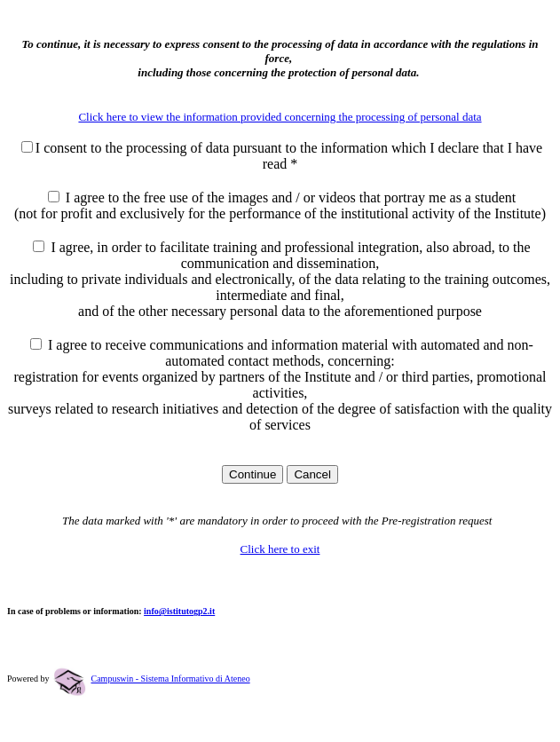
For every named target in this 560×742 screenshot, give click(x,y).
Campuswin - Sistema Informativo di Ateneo (171, 679)
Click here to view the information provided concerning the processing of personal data (280, 117)
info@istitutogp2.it (179, 611)
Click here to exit (280, 549)
